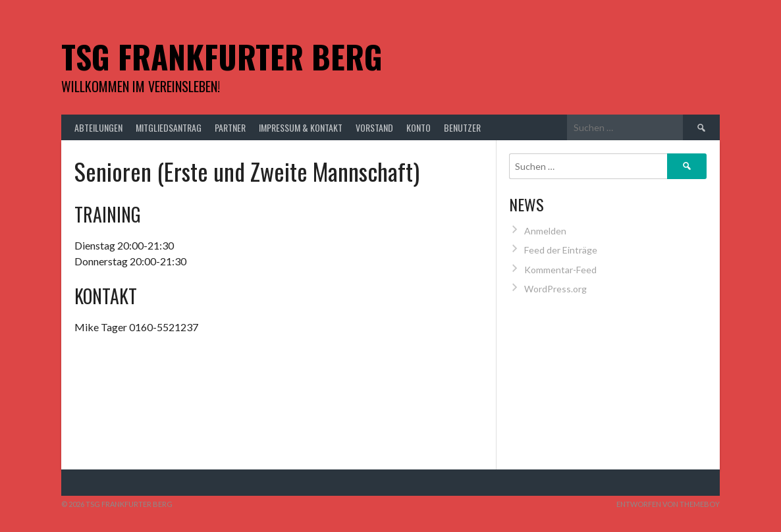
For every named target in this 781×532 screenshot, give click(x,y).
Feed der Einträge (561, 250)
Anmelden (545, 231)
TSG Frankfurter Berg (222, 56)
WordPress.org (555, 289)
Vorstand (374, 127)
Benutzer (462, 127)
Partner (230, 127)
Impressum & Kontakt (301, 127)
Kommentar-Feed (560, 270)
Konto (418, 127)
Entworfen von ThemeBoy (668, 504)
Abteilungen (98, 127)
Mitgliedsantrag (169, 127)
